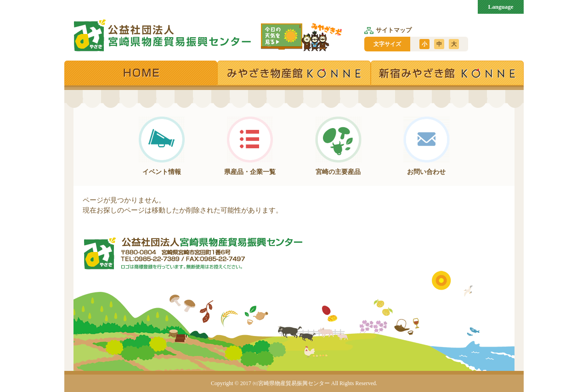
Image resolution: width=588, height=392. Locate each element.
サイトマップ (388, 30)
